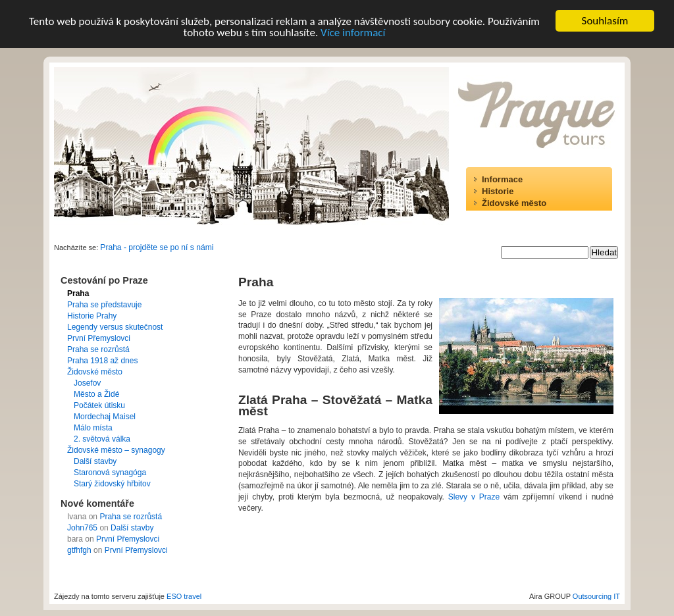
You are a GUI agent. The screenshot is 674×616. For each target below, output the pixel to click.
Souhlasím (605, 21)
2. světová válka (102, 439)
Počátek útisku (99, 405)
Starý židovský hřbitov (112, 484)
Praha (78, 294)
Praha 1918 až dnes (102, 361)
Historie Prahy (92, 316)
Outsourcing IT (596, 596)
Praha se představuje (104, 305)
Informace (502, 179)
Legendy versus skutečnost (115, 327)
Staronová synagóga (110, 473)
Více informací (353, 32)
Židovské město (514, 203)
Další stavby (95, 461)
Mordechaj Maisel (105, 417)
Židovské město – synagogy (116, 450)
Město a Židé (96, 394)
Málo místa (93, 428)
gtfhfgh (79, 550)
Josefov (87, 383)
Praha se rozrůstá (98, 349)
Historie (498, 191)
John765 (82, 528)
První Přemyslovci (99, 338)
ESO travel (184, 596)
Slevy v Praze (474, 497)
